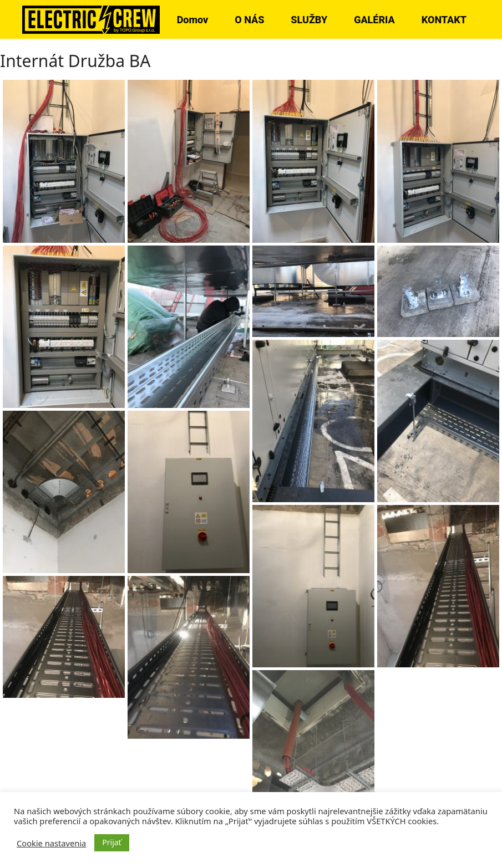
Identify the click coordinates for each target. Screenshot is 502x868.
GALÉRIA (374, 20)
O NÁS (249, 20)
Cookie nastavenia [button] (51, 843)
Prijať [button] (111, 842)
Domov (193, 20)
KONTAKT (444, 20)
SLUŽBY (309, 20)
